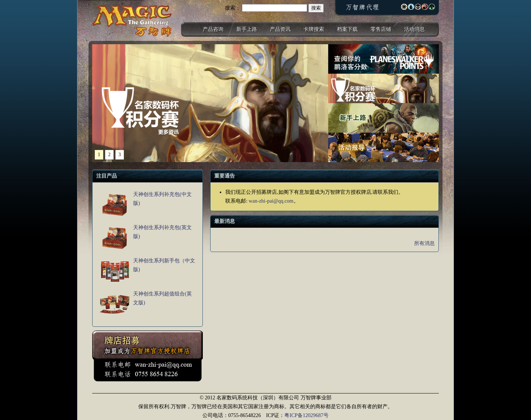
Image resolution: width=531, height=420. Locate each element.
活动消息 (414, 29)
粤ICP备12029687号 (306, 415)
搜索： (233, 8)
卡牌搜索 (314, 29)
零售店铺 (381, 29)
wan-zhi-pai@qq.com (271, 201)
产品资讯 (280, 29)
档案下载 (347, 29)
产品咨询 (213, 29)
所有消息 (424, 243)
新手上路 (247, 29)
